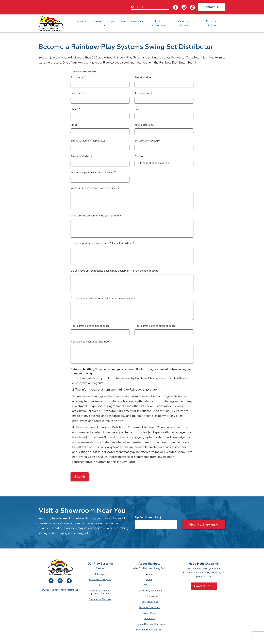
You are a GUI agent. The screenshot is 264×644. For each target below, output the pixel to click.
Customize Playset (212, 23)
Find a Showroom (158, 23)
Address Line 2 (144, 93)
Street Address (144, 77)
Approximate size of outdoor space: (155, 326)
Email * (75, 125)
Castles (100, 568)
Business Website (81, 156)
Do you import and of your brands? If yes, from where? (102, 243)
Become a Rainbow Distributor (149, 624)
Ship (100, 585)
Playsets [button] (81, 21)
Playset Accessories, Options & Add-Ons (100, 592)
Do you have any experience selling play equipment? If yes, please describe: (115, 271)
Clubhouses (100, 574)
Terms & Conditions (149, 607)
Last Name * (78, 93)
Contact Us (204, 586)
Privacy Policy (149, 613)
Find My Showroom (204, 525)
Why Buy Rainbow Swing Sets (149, 568)
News (149, 580)
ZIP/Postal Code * (145, 125)
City (137, 109)
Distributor (149, 619)
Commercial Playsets (100, 599)
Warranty (149, 585)
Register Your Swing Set (149, 630)
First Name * (78, 77)
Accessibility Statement (149, 591)
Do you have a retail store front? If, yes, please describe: (103, 298)
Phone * (75, 109)
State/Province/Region (148, 141)
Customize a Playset (100, 580)
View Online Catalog (185, 23)
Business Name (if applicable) (88, 141)
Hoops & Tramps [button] (104, 21)
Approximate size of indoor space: (90, 326)
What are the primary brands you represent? (96, 216)
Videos (149, 574)
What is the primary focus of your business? (96, 188)
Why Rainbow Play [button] (132, 21)
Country (139, 156)
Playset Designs (149, 602)
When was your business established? (93, 172)
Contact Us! (212, 7)
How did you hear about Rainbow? (91, 342)
